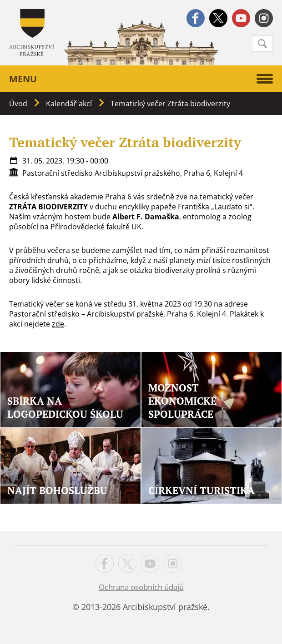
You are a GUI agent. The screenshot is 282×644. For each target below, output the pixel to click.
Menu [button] (141, 79)
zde (58, 324)
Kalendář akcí (69, 104)
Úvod (18, 104)
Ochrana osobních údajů (141, 587)
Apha (32, 32)
